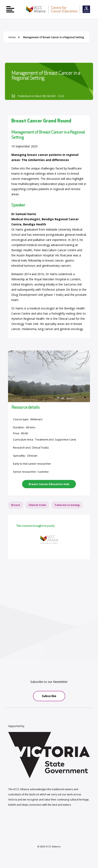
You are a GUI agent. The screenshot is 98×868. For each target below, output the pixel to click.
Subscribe (49, 696)
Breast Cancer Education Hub (49, 484)
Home (12, 37)
